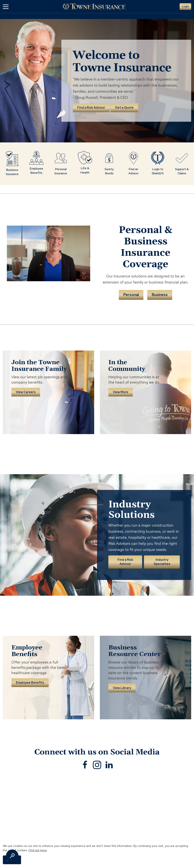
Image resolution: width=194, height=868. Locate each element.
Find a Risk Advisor (91, 108)
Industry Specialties (162, 562)
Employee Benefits (30, 683)
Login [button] (185, 6)
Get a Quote (124, 108)
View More (121, 392)
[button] (6, 7)
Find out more (38, 850)
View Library (122, 688)
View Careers (26, 392)
